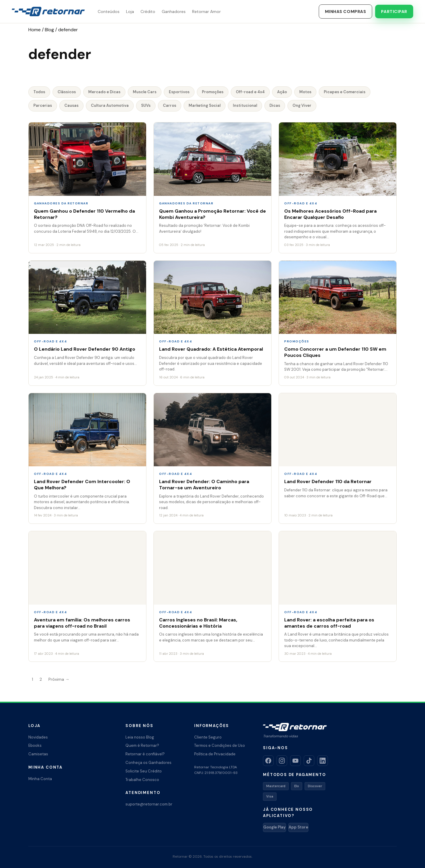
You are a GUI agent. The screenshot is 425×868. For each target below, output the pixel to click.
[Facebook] (268, 761)
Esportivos (179, 92)
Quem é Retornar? (142, 745)
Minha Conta (40, 779)
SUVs (146, 105)
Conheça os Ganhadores (148, 763)
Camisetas (38, 754)
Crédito (148, 12)
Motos (305, 92)
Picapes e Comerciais (345, 92)
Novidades (38, 737)
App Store (298, 827)
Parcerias (43, 105)
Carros (170, 105)
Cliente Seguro (208, 737)
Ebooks (35, 745)
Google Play (274, 827)
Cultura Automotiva (110, 105)
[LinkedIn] (323, 761)
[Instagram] (282, 761)
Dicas (275, 105)
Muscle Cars (145, 92)
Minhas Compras (346, 12)
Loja (130, 12)
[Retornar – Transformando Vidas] (48, 12)
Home (35, 30)
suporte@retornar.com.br (149, 804)
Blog (49, 30)
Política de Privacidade (215, 754)
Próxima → (59, 679)
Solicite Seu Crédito (144, 771)
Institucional (245, 105)
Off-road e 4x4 (250, 92)
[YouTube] (295, 761)
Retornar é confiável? (145, 754)
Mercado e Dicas (104, 92)
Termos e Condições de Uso (220, 745)
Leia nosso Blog (140, 737)
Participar (394, 12)
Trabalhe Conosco (142, 780)
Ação (282, 92)
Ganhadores (174, 12)
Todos (39, 92)
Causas (71, 105)
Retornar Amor (206, 12)
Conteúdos (109, 12)
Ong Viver (302, 105)
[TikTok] (309, 761)
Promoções (213, 92)
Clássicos (67, 92)
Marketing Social (205, 105)
